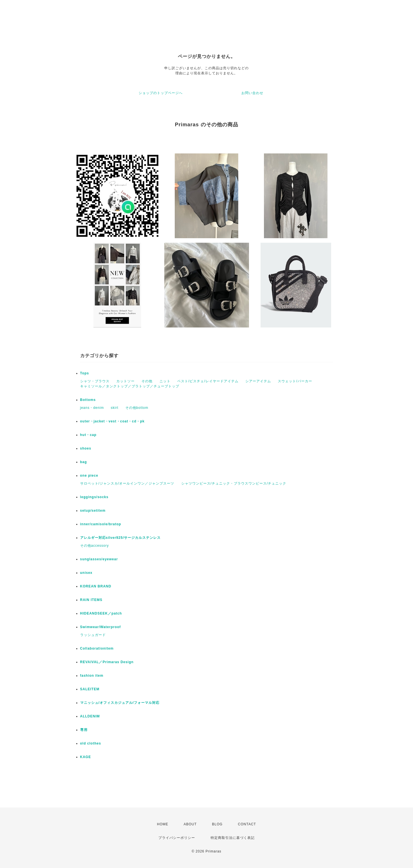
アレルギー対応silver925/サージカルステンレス (121, 538)
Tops (85, 373)
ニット (165, 381)
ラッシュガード (93, 635)
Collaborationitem (97, 648)
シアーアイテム (258, 381)
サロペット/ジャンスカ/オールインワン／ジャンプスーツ (127, 483)
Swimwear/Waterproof (101, 627)
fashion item (92, 676)
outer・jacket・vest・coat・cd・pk (112, 421)
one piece (89, 476)
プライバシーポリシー (177, 838)
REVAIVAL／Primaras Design (107, 662)
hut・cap (88, 435)
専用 (84, 730)
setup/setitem (93, 511)
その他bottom (137, 408)
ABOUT (190, 824)
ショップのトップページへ (161, 93)
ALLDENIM (90, 716)
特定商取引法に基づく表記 (233, 838)
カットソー (125, 381)
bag (84, 462)
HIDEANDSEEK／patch (101, 613)
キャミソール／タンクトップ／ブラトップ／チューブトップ (130, 386)
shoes (86, 448)
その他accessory (95, 546)
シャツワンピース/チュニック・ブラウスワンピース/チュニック (234, 483)
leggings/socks (94, 497)
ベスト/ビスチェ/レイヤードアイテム (208, 381)
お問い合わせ (252, 93)
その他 (147, 381)
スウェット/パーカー (295, 381)
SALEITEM (90, 689)
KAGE (86, 757)
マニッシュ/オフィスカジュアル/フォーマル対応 (120, 703)
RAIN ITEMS (91, 600)
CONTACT (247, 824)
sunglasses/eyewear (99, 559)
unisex (86, 573)
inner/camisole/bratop (101, 524)
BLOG (217, 824)
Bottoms (88, 400)
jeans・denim (92, 408)
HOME (163, 824)
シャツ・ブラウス (95, 381)
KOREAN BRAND (96, 586)
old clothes (91, 743)
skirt (114, 408)
